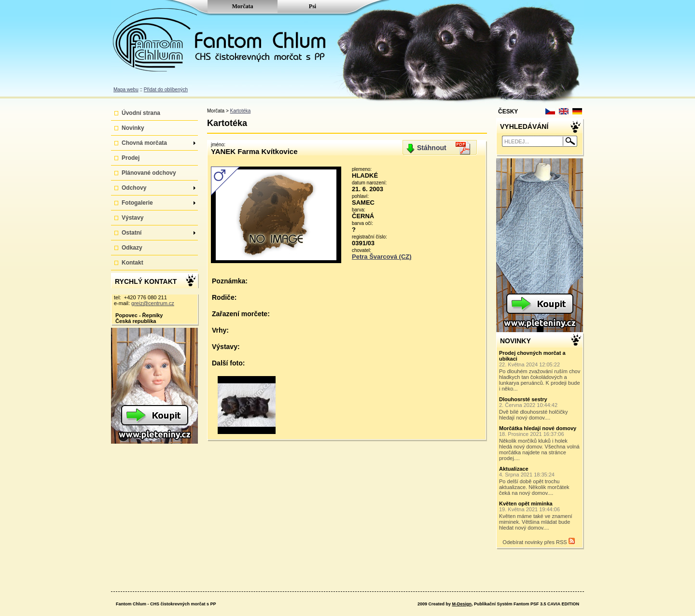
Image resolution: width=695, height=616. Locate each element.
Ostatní (159, 233)
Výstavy (132, 218)
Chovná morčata (159, 143)
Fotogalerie (159, 203)
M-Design (462, 604)
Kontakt (132, 263)
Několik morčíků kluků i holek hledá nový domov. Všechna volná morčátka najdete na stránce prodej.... (540, 443)
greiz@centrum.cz (153, 303)
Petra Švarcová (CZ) (382, 257)
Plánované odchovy (149, 173)
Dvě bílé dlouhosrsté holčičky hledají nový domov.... (540, 408)
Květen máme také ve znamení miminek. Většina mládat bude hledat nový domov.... (540, 516)
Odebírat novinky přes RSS (538, 541)
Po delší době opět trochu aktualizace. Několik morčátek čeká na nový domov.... (540, 481)
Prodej (131, 158)
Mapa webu (126, 90)
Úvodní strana (141, 113)
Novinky (133, 128)
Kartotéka (241, 111)
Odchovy (159, 188)
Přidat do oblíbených (166, 90)
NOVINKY (515, 341)
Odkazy (132, 248)
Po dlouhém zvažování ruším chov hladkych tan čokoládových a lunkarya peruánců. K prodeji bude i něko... (540, 371)
